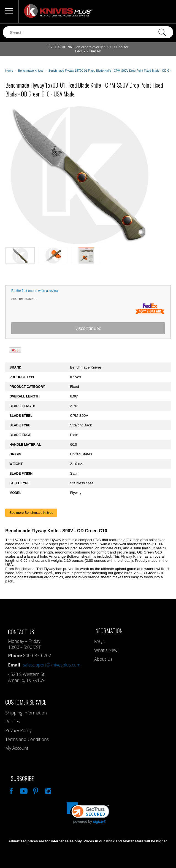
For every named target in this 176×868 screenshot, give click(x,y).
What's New (106, 650)
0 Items (166, 12)
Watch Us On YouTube (23, 790)
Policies (13, 722)
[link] (88, 813)
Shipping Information (26, 713)
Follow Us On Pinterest (35, 790)
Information (108, 631)
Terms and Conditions (27, 739)
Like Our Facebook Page (11, 790)
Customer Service (26, 702)
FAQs (99, 641)
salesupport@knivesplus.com (52, 665)
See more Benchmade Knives (31, 513)
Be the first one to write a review (35, 291)
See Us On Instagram (48, 790)
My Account (17, 748)
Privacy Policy (18, 730)
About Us (103, 659)
